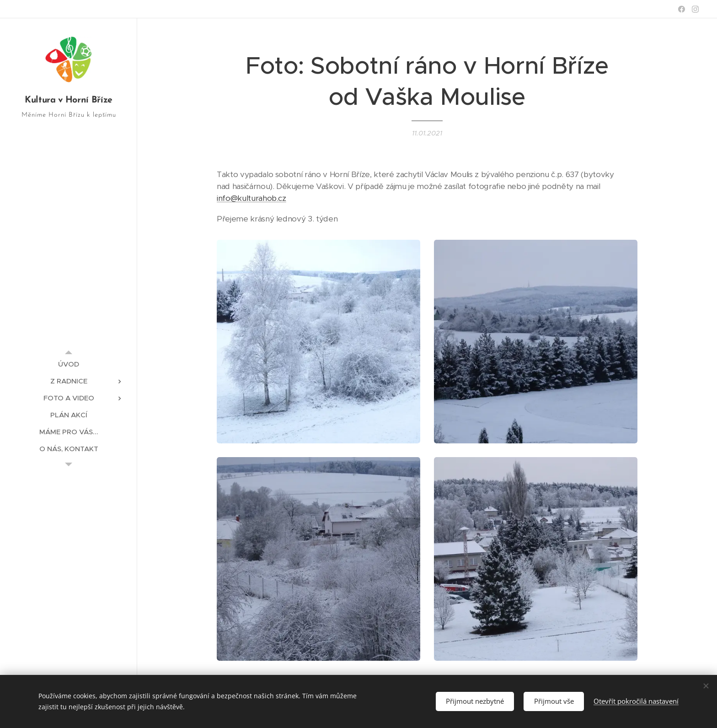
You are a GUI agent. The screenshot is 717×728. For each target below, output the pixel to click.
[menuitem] (69, 364)
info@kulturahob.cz (251, 198)
